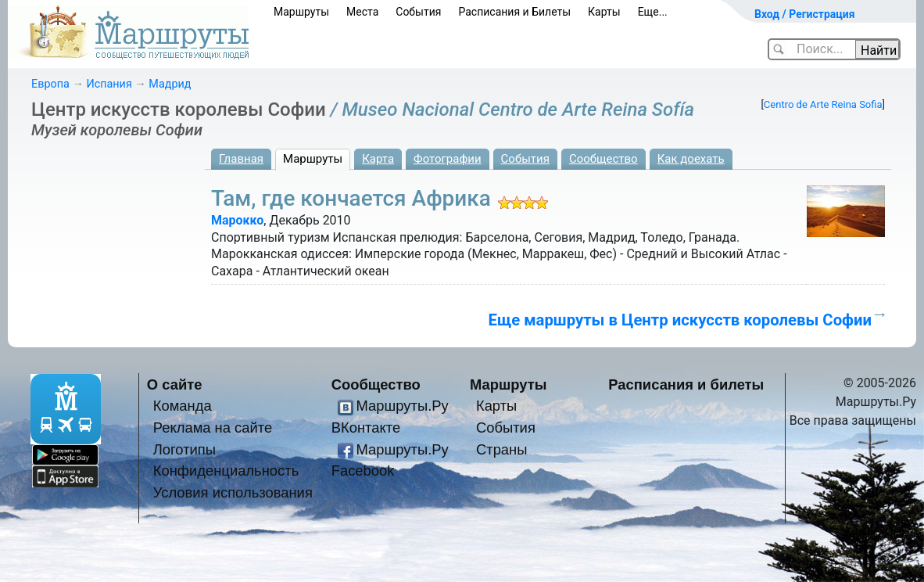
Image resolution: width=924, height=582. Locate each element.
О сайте (175, 384)
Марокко (237, 220)
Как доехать (691, 159)
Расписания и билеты (686, 384)
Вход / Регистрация (805, 14)
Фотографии (448, 159)
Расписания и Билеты (514, 12)
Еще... (653, 12)
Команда (183, 406)
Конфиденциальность (226, 471)
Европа (50, 84)
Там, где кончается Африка (351, 198)
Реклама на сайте (213, 428)
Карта (378, 159)
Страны (502, 449)
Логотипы (184, 449)
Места (362, 12)
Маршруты (301, 12)
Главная (241, 159)
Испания (109, 84)
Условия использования (233, 492)
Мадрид (170, 84)
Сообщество (603, 159)
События (418, 12)
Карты (604, 12)
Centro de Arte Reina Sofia (823, 104)
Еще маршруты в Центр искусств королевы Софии (680, 320)
